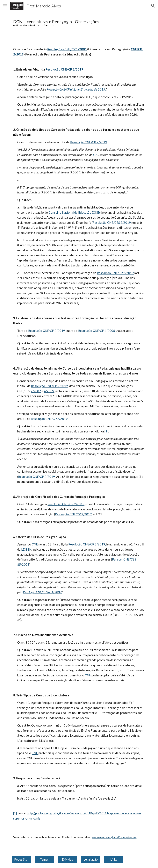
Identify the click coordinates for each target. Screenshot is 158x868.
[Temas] (44, 859)
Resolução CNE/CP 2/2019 (89, 142)
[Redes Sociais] (21, 859)
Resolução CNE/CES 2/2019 (112, 223)
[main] (79, 23)
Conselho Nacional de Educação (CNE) (74, 213)
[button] (5, 6)
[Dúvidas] (67, 859)
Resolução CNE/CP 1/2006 (97, 331)
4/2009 (49, 391)
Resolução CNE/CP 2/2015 (66, 504)
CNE (35, 544)
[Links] (113, 859)
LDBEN (26, 549)
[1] (106, 431)
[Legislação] (90, 859)
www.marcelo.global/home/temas (114, 837)
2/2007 (36, 391)
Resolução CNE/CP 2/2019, (87, 544)
